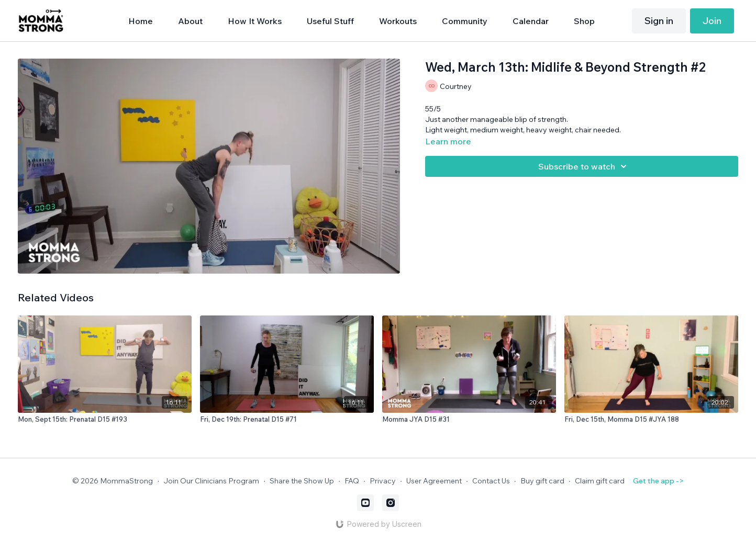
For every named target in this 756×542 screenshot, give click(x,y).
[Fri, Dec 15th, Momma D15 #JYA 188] (651, 420)
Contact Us (491, 481)
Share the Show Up (302, 481)
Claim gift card (600, 481)
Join (712, 21)
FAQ (352, 481)
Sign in (659, 21)
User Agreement (434, 481)
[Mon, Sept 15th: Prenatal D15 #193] (105, 420)
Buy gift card (542, 481)
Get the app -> (658, 481)
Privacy (383, 481)
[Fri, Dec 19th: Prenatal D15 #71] (287, 420)
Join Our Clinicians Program (211, 481)
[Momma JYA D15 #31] (469, 420)
